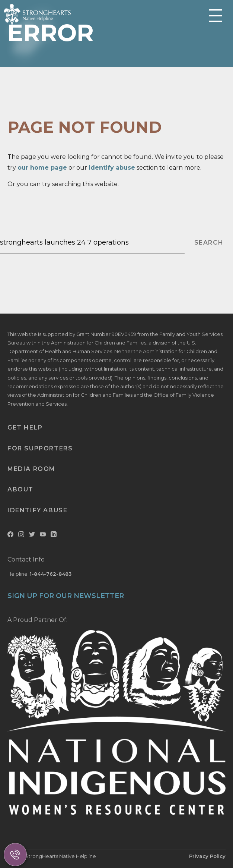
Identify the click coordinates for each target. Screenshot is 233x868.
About (20, 489)
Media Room (31, 469)
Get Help (25, 427)
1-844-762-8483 (51, 574)
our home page (42, 168)
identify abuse (112, 168)
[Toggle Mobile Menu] (216, 16)
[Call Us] (15, 855)
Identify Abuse (37, 510)
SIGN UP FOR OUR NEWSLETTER (66, 596)
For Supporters (40, 448)
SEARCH (209, 243)
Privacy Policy (207, 856)
